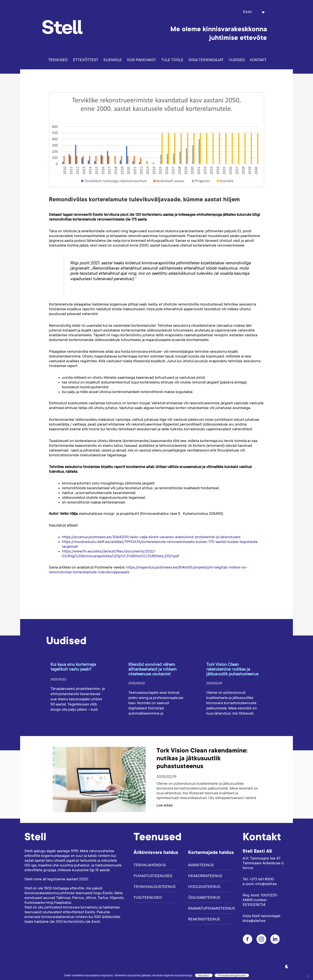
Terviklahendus (150, 865)
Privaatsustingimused (232, 975)
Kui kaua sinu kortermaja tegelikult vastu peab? (73, 667)
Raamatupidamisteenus (211, 909)
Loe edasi (165, 806)
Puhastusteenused (153, 876)
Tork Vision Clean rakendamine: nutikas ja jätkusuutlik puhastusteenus (232, 670)
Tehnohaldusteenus (155, 887)
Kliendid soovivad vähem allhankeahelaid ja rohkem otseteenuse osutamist (152, 670)
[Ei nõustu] (308, 976)
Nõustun (204, 975)
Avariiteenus (201, 865)
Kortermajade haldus (211, 853)
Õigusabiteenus (204, 898)
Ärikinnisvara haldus (156, 853)
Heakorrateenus (205, 876)
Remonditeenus (204, 920)
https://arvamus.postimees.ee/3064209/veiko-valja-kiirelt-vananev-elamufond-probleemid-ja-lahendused (151, 537)
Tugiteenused (148, 898)
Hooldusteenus (204, 887)
